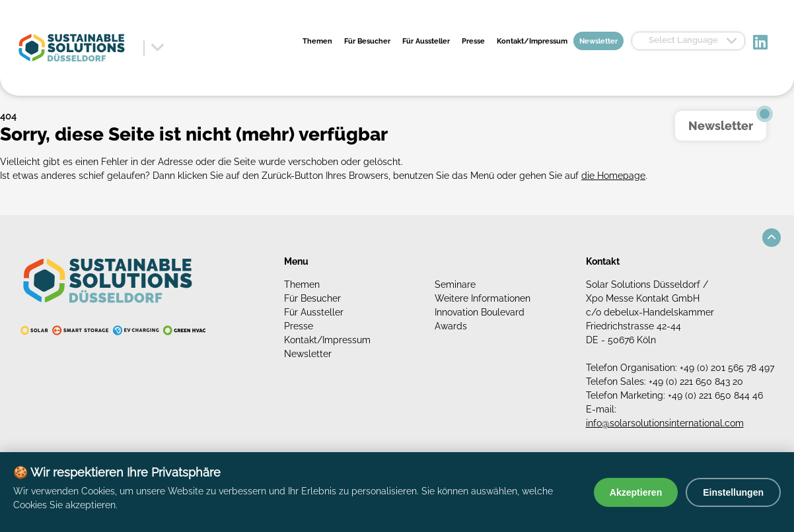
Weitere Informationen (483, 298)
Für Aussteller (426, 41)
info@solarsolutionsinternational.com (665, 423)
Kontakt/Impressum (532, 41)
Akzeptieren (636, 492)
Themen (317, 41)
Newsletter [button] (721, 126)
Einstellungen (733, 492)
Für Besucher (367, 41)
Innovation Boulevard (480, 312)
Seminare (455, 284)
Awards (451, 326)
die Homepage (613, 176)
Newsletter (598, 41)
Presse (473, 41)
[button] (772, 238)
